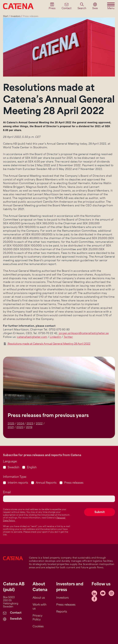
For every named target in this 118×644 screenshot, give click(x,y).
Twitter (68, 337)
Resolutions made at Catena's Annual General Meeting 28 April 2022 (49, 344)
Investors (16, 16)
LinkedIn (55, 337)
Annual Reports (46, 483)
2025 (11, 424)
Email (7, 493)
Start (6, 16)
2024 (21, 424)
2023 (30, 424)
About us (39, 598)
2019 (29, 427)
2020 (20, 427)
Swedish (13, 468)
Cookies (38, 627)
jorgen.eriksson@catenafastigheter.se (84, 333)
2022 (39, 424)
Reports (62, 612)
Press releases (74, 483)
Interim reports (18, 483)
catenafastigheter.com (32, 337)
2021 (11, 427)
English (32, 468)
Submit (100, 512)
